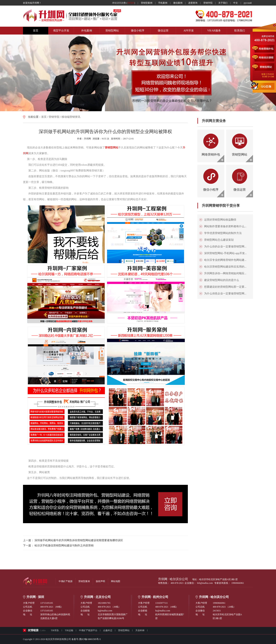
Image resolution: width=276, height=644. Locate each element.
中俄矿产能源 (66, 581)
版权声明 (100, 581)
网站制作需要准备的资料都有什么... (225, 226)
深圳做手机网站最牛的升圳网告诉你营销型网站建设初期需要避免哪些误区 (79, 540)
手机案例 (163, 3)
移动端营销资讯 (71, 117)
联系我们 (240, 31)
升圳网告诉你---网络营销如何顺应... (225, 273)
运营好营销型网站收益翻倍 (220, 220)
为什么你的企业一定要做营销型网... (225, 247)
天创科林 (140, 630)
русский (248, 3)
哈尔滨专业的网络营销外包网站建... (225, 260)
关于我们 (223, 3)
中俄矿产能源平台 (88, 630)
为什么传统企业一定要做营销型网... (225, 294)
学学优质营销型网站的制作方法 (223, 233)
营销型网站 (112, 31)
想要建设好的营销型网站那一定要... (225, 287)
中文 (236, 3)
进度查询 (193, 3)
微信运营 (163, 31)
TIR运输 (69, 630)
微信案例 (178, 3)
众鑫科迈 (108, 630)
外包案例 (87, 31)
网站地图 (116, 581)
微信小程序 (138, 31)
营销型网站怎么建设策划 (219, 240)
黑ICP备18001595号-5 (90, 639)
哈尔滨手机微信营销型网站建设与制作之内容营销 (64, 546)
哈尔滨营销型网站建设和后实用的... (225, 267)
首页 (36, 31)
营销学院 (208, 3)
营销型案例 (147, 3)
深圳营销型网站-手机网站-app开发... (225, 253)
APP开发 (189, 31)
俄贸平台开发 (61, 31)
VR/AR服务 (214, 31)
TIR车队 (55, 630)
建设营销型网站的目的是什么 (222, 280)
